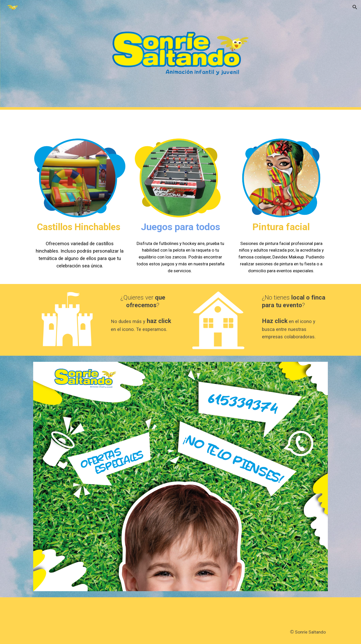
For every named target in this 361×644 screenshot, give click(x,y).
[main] (80, 227)
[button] (355, 7)
